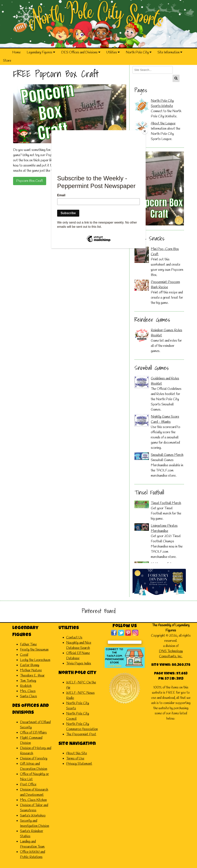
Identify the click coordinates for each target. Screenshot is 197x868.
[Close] (145, 131)
